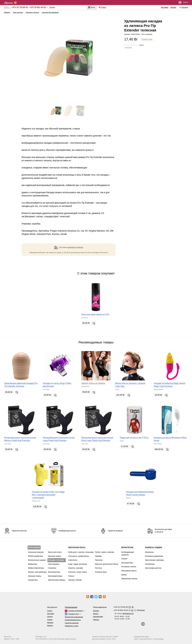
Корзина (96, 611)
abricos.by (7, 637)
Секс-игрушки (18, 12)
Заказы (96, 614)
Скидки (52, 7)
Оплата (173, 7)
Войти (183, 3)
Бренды (50, 625)
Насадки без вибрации (50, 12)
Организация (71, 607)
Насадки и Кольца (32, 12)
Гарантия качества (72, 623)
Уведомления (98, 617)
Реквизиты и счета (72, 626)
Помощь (96, 620)
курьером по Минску (75, 247)
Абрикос (7, 12)
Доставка (165, 7)
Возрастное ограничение (74, 617)
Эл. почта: (124, 613)
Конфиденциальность (73, 620)
